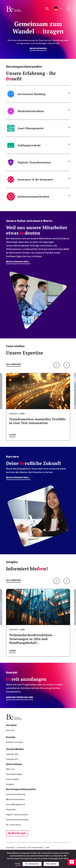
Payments (11, 809)
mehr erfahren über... (18, 262)
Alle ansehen (13, 364)
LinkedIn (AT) (12, 759)
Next (67, 365)
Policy (18, 864)
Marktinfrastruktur (15, 799)
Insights (10, 784)
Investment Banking (16, 794)
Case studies (12, 779)
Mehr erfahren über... (18, 478)
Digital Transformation (17, 815)
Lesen (12, 435)
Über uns (10, 769)
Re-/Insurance (13, 825)
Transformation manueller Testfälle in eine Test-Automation (37, 421)
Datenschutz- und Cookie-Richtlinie (30, 848)
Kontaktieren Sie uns (20, 697)
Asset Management (16, 804)
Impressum (10, 848)
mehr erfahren (38, 48)
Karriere (10, 730)
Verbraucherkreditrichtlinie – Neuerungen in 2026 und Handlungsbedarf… (32, 639)
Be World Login (17, 833)
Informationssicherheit (17, 820)
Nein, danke (51, 864)
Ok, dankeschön (32, 864)
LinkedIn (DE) (12, 754)
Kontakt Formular (15, 742)
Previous (57, 365)
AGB (48, 848)
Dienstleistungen (14, 774)
